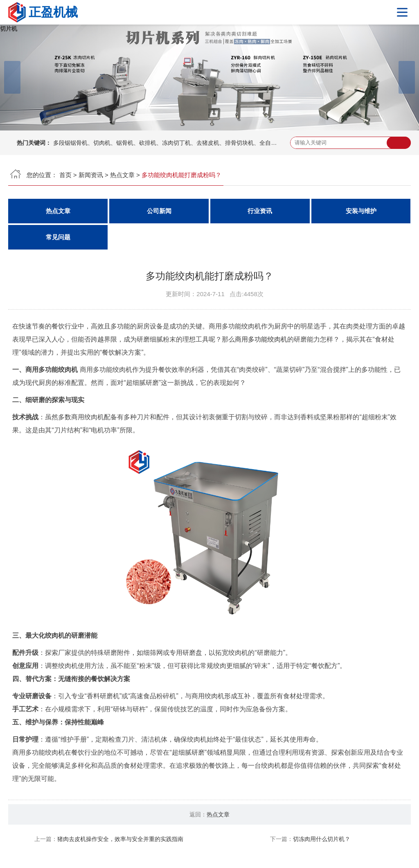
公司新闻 (159, 211)
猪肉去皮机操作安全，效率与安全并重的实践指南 (120, 839)
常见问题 (58, 237)
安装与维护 (361, 211)
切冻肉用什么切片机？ (322, 839)
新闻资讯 (91, 175)
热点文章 (122, 175)
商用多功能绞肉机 (261, 339)
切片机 (9, 29)
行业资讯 (260, 211)
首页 (65, 175)
